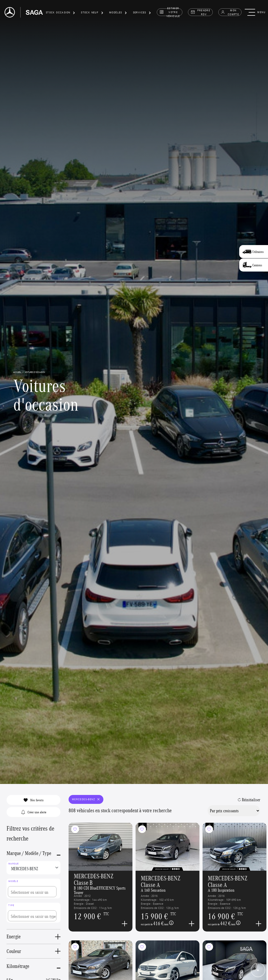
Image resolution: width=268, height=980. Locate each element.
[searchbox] (32, 892)
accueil (17, 372)
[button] (60, 13)
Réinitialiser (249, 800)
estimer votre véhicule (170, 12)
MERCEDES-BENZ (86, 799)
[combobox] (33, 888)
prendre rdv (200, 12)
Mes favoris (33, 800)
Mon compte (230, 12)
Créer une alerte (33, 812)
